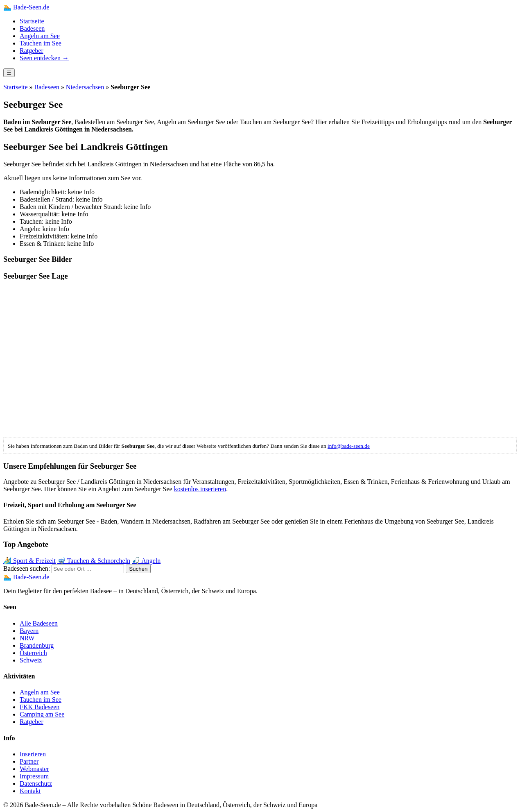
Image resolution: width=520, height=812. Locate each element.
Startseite (32, 21)
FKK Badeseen (40, 707)
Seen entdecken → (44, 58)
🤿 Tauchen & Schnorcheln (94, 561)
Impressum (34, 776)
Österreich (33, 653)
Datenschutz (36, 784)
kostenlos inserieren (200, 489)
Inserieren (33, 754)
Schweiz (31, 660)
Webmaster (34, 769)
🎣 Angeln (146, 561)
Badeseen (32, 28)
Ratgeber (32, 51)
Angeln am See (40, 36)
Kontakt (30, 791)
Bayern (29, 631)
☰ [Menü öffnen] (9, 73)
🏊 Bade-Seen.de (26, 577)
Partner (29, 761)
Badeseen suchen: (27, 568)
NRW (27, 638)
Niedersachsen (85, 87)
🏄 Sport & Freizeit (29, 561)
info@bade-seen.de (349, 446)
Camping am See (42, 714)
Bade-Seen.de (26, 7)
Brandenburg (37, 645)
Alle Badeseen (39, 623)
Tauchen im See (41, 43)
